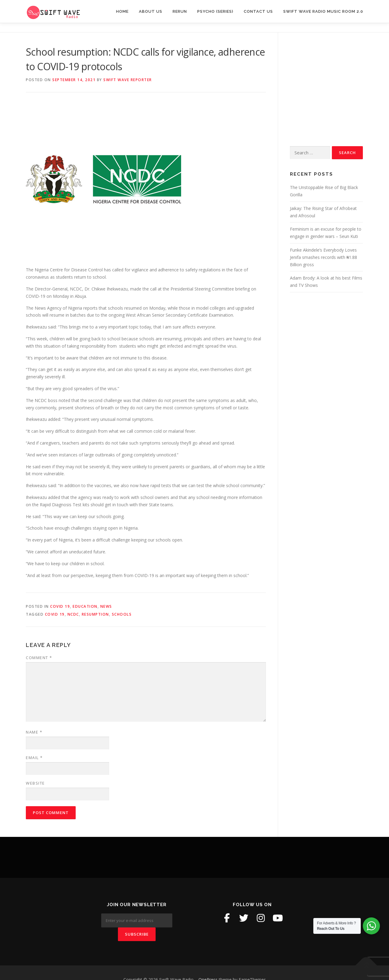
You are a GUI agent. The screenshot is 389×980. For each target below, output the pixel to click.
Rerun (180, 11)
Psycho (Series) (215, 11)
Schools (122, 614)
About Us (151, 11)
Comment (39, 658)
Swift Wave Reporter (128, 80)
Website (35, 783)
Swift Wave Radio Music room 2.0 (323, 11)
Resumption (95, 614)
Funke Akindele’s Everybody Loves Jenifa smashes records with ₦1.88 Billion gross (324, 257)
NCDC (73, 614)
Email (34, 758)
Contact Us (258, 11)
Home (122, 11)
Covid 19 (60, 606)
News (106, 606)
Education (85, 606)
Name (34, 732)
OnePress (208, 966)
